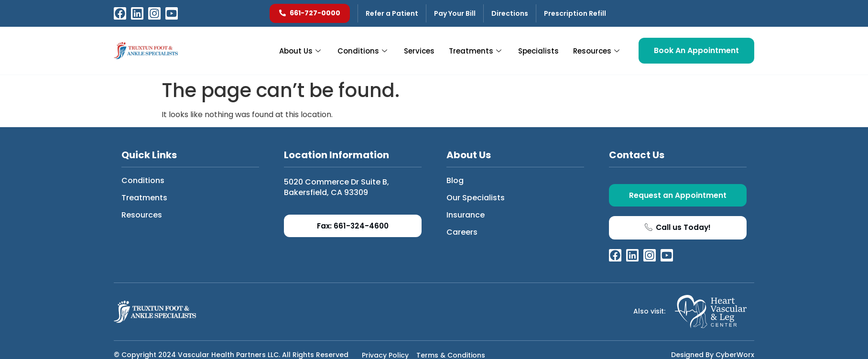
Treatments (476, 51)
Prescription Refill (575, 13)
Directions (510, 13)
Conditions (363, 51)
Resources (597, 51)
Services (419, 51)
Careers (462, 232)
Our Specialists (476, 198)
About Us (301, 51)
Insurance (466, 215)
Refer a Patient (392, 13)
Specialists (538, 51)
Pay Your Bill (455, 13)
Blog (455, 180)
